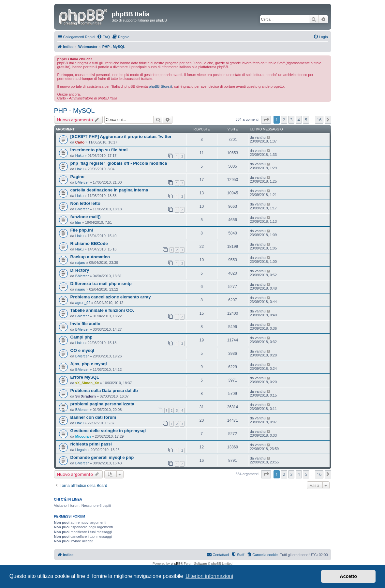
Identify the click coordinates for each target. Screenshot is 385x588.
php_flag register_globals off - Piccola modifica (119, 163)
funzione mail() (86, 217)
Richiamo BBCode (89, 243)
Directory (80, 270)
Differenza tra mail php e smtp (101, 284)
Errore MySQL (85, 377)
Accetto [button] (348, 576)
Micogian (83, 436)
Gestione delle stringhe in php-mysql (108, 431)
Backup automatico (90, 257)
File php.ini (82, 230)
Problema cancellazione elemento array (111, 297)
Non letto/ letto (85, 203)
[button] (266, 120)
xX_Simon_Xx (87, 383)
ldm (78, 222)
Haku (80, 156)
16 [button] (319, 120)
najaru (80, 263)
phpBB (176, 564)
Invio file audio (85, 324)
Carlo (80, 142)
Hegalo (81, 450)
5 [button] (306, 120)
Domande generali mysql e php (102, 457)
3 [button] (291, 120)
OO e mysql (82, 350)
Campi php (81, 337)
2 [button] (284, 120)
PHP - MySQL (74, 111)
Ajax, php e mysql (89, 364)
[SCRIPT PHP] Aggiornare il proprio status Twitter (121, 136)
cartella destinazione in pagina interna (109, 190)
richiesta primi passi (91, 444)
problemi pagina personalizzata (102, 404)
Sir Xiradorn (86, 396)
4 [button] (299, 120)
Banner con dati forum (93, 417)
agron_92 (83, 303)
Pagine (77, 177)
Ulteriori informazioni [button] (209, 576)
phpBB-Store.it (160, 86)
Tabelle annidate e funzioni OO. (102, 310)
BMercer (82, 182)
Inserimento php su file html (99, 150)
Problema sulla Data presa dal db (104, 391)
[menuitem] (103, 37)
